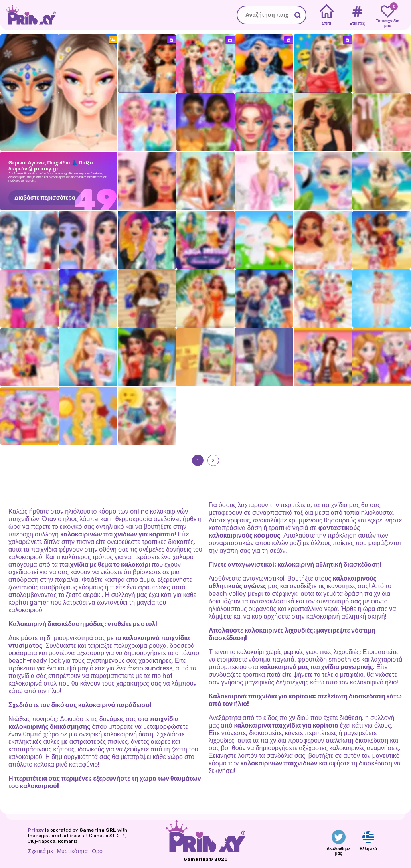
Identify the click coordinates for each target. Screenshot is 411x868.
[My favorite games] (388, 15)
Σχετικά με (40, 851)
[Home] (327, 15)
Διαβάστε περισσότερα (45, 198)
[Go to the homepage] (28, 15)
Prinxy (36, 830)
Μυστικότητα (72, 851)
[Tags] (357, 15)
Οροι (98, 851)
